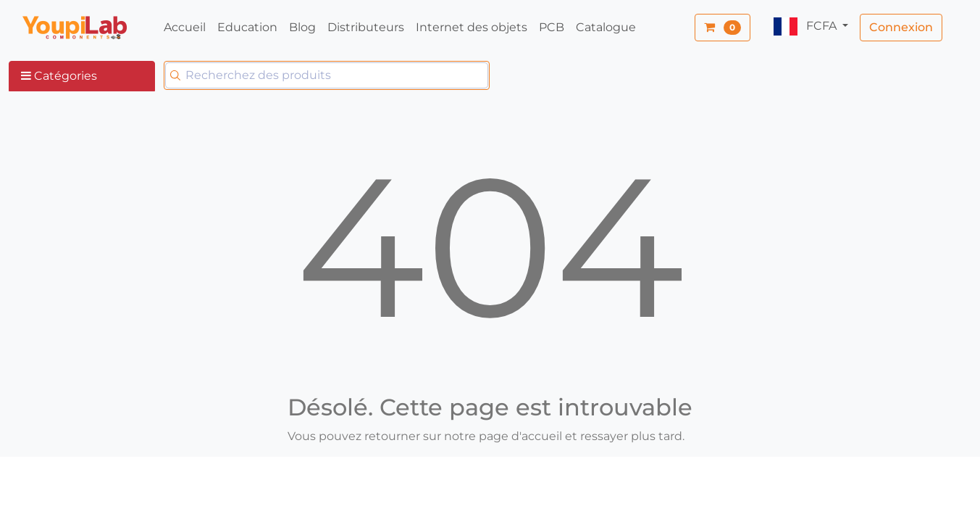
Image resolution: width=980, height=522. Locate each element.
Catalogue (606, 27)
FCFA (807, 26)
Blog (302, 27)
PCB (552, 27)
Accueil (185, 27)
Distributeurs (366, 27)
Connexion (901, 27)
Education (247, 27)
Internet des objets (472, 27)
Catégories (59, 76)
